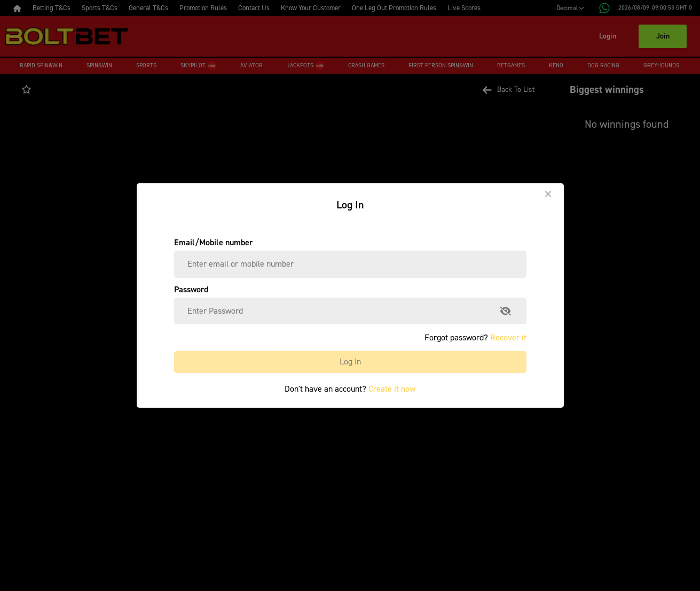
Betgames (511, 65)
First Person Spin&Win (441, 65)
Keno (556, 65)
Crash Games (366, 65)
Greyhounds (661, 65)
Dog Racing (603, 65)
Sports (146, 65)
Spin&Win (99, 65)
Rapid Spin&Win (41, 65)
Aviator (251, 65)
